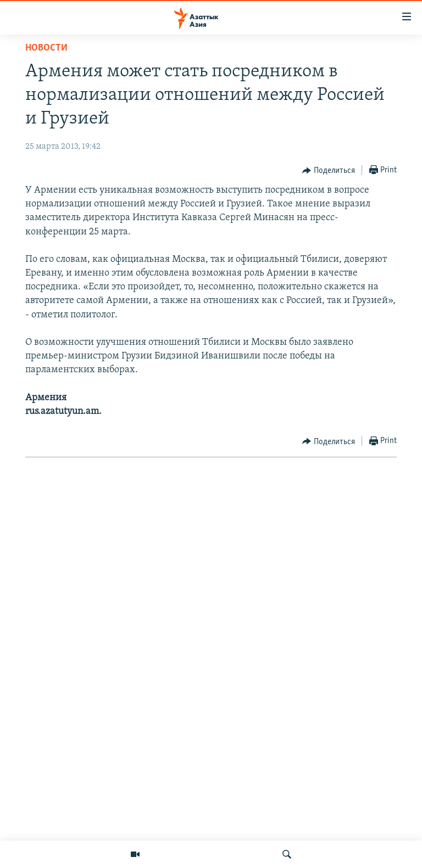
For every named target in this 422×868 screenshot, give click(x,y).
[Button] (329, 171)
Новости (46, 48)
